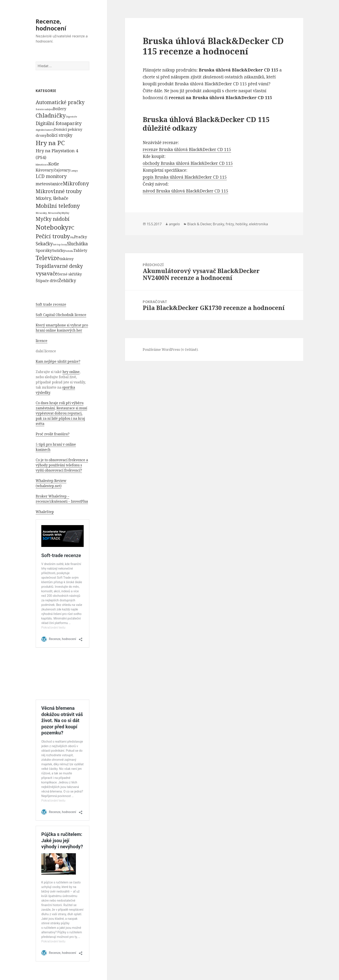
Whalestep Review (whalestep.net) (51, 483)
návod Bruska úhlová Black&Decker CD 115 (185, 191)
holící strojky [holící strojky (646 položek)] (60, 135)
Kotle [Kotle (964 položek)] (54, 164)
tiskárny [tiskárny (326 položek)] (66, 259)
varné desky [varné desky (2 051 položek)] (68, 266)
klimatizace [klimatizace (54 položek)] (42, 164)
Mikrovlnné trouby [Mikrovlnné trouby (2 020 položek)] (59, 191)
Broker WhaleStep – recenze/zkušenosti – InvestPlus (62, 499)
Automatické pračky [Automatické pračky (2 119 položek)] (60, 102)
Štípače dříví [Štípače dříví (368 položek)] (47, 281)
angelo (174, 224)
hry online (71, 372)
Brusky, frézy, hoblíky (230, 224)
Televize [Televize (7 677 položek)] (47, 258)
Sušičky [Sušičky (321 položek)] (59, 250)
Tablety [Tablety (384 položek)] (80, 250)
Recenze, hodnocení (51, 25)
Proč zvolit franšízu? (53, 434)
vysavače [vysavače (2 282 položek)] (47, 273)
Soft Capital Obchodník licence (61, 315)
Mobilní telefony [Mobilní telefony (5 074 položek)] (58, 206)
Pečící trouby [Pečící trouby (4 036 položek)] (53, 236)
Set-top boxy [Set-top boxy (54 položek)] (60, 244)
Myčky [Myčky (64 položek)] (65, 213)
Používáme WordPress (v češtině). (171, 349)
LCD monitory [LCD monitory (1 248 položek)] (51, 176)
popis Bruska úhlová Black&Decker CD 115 (185, 177)
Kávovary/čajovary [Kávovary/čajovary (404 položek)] (53, 170)
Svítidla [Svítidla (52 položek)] (69, 251)
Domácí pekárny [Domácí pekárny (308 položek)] (68, 129)
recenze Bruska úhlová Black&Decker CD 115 (187, 149)
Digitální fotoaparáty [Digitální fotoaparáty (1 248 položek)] (59, 123)
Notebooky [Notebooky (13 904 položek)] (52, 227)
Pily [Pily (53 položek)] (72, 237)
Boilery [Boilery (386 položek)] (60, 109)
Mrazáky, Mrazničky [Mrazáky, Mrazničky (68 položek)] (49, 213)
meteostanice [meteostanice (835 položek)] (49, 184)
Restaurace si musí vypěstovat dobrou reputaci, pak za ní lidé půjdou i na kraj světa (61, 416)
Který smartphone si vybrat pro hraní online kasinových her (62, 328)
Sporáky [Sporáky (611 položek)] (44, 250)
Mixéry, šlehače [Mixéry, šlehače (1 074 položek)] (52, 198)
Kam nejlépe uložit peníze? (58, 361)
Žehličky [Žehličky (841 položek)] (67, 280)
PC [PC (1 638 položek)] (71, 228)
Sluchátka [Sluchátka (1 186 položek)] (77, 244)
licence (42, 341)
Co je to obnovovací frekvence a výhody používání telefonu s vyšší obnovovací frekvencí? (62, 465)
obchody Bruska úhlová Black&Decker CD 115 (188, 163)
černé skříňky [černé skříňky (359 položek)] (70, 274)
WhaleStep (45, 512)
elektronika (258, 224)
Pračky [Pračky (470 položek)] (81, 237)
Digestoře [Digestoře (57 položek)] (71, 117)
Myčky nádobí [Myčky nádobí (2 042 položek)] (53, 219)
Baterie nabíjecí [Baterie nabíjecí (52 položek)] (44, 109)
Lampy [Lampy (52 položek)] (74, 171)
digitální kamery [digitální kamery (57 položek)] (45, 130)
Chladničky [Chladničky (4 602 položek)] (51, 115)
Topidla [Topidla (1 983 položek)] (45, 266)
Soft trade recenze (51, 304)
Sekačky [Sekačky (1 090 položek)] (44, 244)
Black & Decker (199, 224)
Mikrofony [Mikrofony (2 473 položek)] (76, 183)
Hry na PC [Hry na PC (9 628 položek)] (50, 143)
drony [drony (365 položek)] (41, 135)
